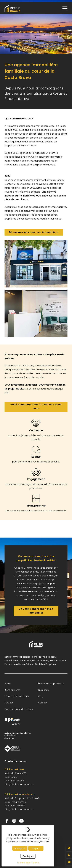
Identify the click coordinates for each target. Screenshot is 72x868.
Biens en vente (12, 690)
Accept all (20, 848)
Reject (36, 848)
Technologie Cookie (28, 863)
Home (8, 684)
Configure (28, 856)
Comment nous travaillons (19, 709)
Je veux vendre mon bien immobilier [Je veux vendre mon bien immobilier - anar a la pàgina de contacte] (36, 611)
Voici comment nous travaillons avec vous (36, 407)
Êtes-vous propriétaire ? (51, 684)
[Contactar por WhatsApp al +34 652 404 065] (69, 848)
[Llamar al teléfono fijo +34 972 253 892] (69, 855)
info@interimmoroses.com (19, 784)
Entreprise (43, 690)
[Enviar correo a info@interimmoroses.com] (69, 862)
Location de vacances (17, 696)
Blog (41, 696)
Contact (43, 703)
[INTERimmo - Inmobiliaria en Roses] (12, 8)
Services (9, 703)
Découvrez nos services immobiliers (34, 232)
